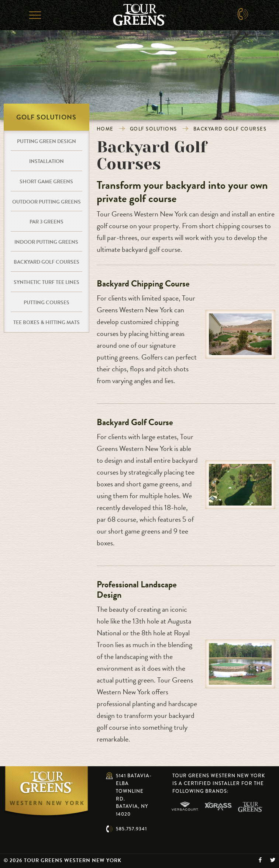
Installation (46, 161)
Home (105, 129)
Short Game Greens (46, 182)
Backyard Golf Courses (230, 129)
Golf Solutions (154, 129)
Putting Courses (46, 303)
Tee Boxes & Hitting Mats (46, 322)
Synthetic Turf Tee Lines (46, 282)
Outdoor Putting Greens (46, 202)
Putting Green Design (46, 141)
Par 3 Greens (46, 222)
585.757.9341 (131, 829)
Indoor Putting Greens (46, 242)
